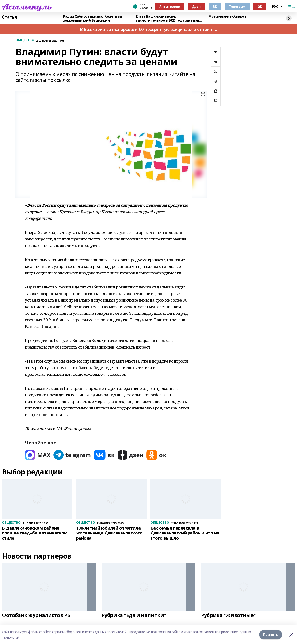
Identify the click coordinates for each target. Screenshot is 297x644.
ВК (215, 6)
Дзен (196, 6)
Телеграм (237, 6)
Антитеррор (170, 6)
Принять (271, 635)
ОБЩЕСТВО (25, 40)
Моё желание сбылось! (228, 17)
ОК (260, 6)
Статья (9, 17)
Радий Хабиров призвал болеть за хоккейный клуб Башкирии (92, 18)
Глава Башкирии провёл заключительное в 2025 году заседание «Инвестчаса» (170, 18)
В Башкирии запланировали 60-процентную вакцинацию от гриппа (148, 29)
